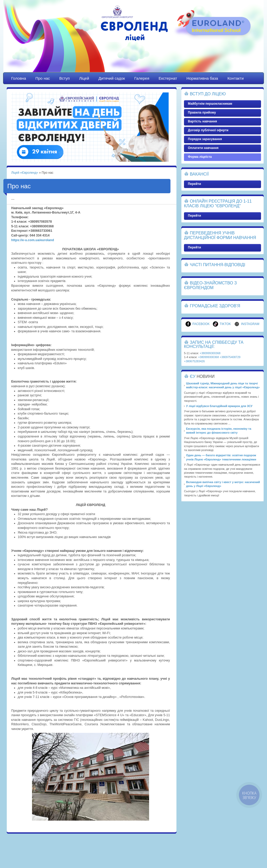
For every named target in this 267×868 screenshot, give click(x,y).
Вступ (65, 78)
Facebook (198, 324)
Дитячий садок (112, 78)
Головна (19, 78)
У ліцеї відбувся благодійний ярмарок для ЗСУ (219, 406)
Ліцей (84, 78)
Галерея (142, 78)
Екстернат (168, 78)
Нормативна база (202, 78)
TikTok (222, 324)
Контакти (236, 78)
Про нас (43, 78)
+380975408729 (230, 357)
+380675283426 (194, 361)
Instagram (247, 324)
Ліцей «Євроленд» (133, 41)
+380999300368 (210, 353)
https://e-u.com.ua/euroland (33, 240)
